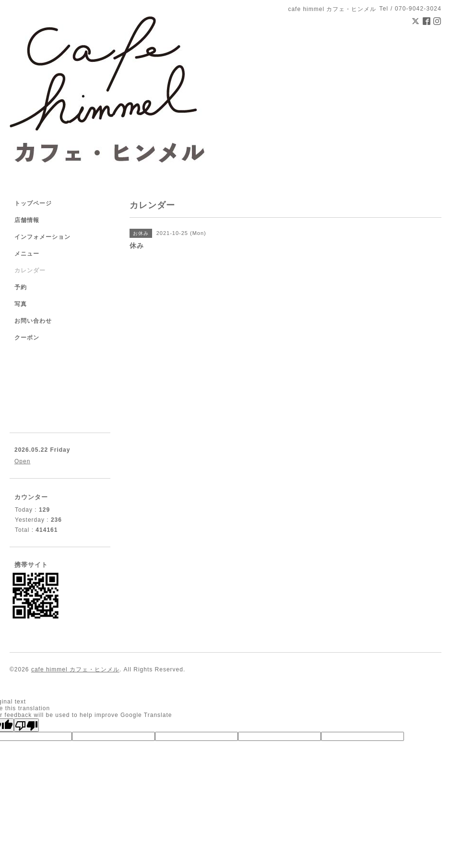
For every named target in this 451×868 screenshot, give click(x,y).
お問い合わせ (33, 321)
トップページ (33, 203)
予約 (21, 287)
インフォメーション (42, 237)
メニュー (27, 254)
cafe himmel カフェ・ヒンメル (75, 669)
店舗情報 (27, 220)
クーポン (27, 338)
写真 (21, 304)
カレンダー (30, 270)
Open (22, 461)
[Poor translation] (26, 725)
